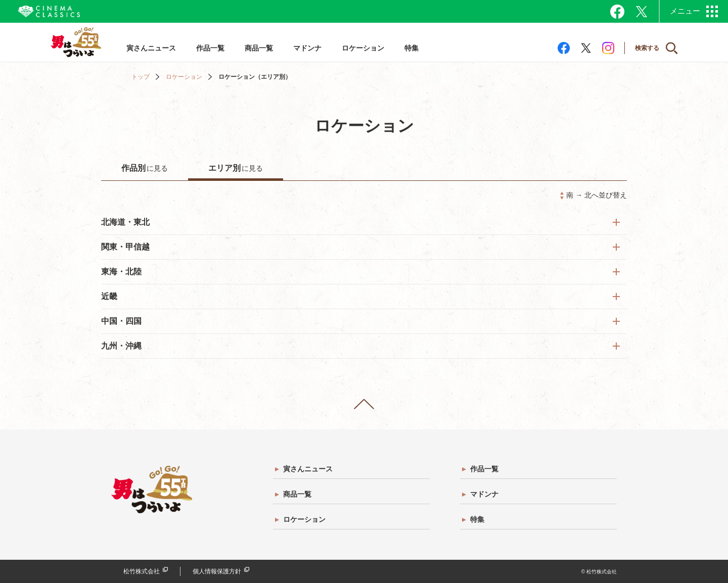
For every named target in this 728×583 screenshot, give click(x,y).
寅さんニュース (151, 48)
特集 (412, 48)
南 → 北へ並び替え (597, 195)
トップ (141, 77)
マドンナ (307, 48)
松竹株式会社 (142, 571)
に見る (145, 168)
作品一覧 (210, 48)
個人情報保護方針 (217, 571)
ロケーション (363, 48)
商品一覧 (259, 48)
